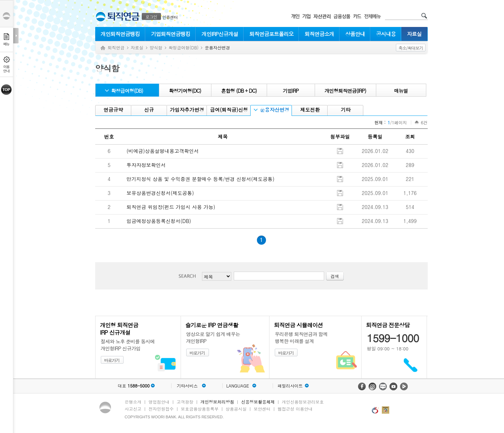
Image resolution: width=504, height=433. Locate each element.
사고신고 (133, 409)
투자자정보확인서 (146, 165)
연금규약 (113, 110)
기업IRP (291, 91)
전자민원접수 (161, 409)
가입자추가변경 (186, 110)
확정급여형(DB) (184, 47)
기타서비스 (187, 386)
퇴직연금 (116, 47)
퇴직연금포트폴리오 (272, 34)
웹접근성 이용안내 (295, 409)
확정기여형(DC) (185, 91)
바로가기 (112, 360)
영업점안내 (159, 402)
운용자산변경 (271, 110)
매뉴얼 (401, 91)
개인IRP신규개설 (220, 34)
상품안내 (355, 34)
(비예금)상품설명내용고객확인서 (163, 151)
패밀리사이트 (290, 386)
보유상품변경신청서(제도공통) (160, 193)
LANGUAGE (237, 386)
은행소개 (133, 402)
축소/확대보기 (411, 48)
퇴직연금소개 (320, 34)
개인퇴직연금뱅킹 (120, 34)
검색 (189, 276)
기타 (345, 110)
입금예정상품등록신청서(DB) (159, 221)
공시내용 (386, 34)
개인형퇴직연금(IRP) (345, 91)
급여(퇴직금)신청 (228, 110)
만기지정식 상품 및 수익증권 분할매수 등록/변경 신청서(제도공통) (201, 179)
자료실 (414, 34)
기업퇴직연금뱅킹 (171, 34)
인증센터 (170, 17)
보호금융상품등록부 (199, 409)
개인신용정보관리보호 (303, 402)
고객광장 (185, 402)
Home (103, 48)
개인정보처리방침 (217, 402)
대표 (134, 386)
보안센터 (262, 409)
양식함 (156, 47)
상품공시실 (236, 409)
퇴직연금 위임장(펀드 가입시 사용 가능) (171, 207)
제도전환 (309, 110)
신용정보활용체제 (258, 402)
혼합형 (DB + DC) (239, 91)
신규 (148, 110)
